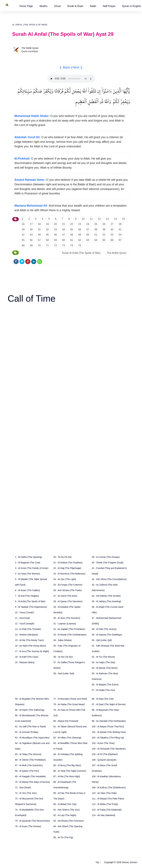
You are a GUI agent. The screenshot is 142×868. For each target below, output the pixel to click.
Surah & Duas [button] (75, 6)
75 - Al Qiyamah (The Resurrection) (33, 821)
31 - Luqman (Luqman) (65, 624)
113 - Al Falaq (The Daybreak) (107, 810)
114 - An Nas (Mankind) (103, 815)
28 (120, 224)
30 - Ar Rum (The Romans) (67, 618)
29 (23, 229)
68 (23, 245)
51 (96, 235)
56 (31, 240)
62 (80, 240)
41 (120, 229)
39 (104, 229)
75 (80, 245)
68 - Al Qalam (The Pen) (27, 771)
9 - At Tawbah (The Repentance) (31, 607)
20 (55, 224)
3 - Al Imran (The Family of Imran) (32, 568)
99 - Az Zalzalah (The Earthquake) (109, 721)
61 (72, 240)
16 (23, 224)
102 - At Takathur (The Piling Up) (108, 738)
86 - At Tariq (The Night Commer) (70, 771)
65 (104, 240)
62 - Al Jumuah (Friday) (27, 732)
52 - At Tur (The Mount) (103, 657)
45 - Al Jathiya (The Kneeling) (106, 601)
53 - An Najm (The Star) (104, 662)
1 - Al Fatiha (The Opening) (29, 557)
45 (47, 235)
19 (47, 224)
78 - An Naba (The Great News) (69, 704)
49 (80, 235)
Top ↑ (98, 862)
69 (31, 245)
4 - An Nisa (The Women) (28, 574)
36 (80, 229)
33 (55, 229)
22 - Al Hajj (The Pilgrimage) (67, 568)
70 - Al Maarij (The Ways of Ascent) (33, 782)
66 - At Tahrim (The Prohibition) (31, 760)
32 (47, 229)
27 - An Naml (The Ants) (65, 596)
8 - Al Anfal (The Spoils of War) (30, 601)
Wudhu (43, 6)
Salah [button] (93, 6)
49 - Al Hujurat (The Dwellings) (107, 635)
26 (104, 224)
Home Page (26, 6)
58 (47, 240)
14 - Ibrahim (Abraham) (27, 635)
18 (39, 224)
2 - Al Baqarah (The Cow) (28, 563)
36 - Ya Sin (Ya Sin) (63, 657)
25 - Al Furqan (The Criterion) (68, 585)
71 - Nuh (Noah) (23, 788)
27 (112, 224)
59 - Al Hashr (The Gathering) (30, 710)
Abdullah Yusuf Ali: (28, 137)
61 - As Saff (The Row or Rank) (31, 727)
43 (31, 235)
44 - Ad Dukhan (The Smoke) (106, 596)
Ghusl (57, 6)
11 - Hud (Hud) (23, 618)
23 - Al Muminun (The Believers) (69, 574)
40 (112, 229)
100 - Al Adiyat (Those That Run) (108, 727)
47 (64, 235)
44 (39, 235)
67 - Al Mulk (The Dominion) (29, 765)
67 (120, 240)
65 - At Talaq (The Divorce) (28, 754)
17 (31, 224)
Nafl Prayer (109, 6)
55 (23, 240)
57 (39, 240)
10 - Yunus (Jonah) (24, 612)
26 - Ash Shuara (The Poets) (68, 590)
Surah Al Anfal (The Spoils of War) (81, 253)
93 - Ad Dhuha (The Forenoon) (69, 821)
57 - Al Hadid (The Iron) (103, 690)
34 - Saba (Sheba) (62, 640)
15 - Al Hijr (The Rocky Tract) (29, 640)
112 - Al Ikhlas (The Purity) (105, 804)
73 (64, 245)
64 (96, 240)
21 (64, 224)
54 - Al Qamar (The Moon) (105, 668)
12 (99, 219)
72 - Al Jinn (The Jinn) (26, 793)
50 (88, 235)
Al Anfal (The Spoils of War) (30, 25)
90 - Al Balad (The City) (65, 804)
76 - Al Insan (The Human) (28, 826)
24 (88, 224)
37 (88, 229)
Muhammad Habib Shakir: (32, 116)
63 (88, 240)
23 (80, 224)
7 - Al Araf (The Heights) (27, 596)
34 (64, 229)
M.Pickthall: (22, 159)
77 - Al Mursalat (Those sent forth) (70, 699)
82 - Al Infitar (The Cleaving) (67, 738)
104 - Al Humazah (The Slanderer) (109, 749)
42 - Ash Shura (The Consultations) (109, 579)
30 (31, 229)
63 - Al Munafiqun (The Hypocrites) (32, 738)
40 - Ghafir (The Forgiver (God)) (107, 563)
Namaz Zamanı (130, 862)
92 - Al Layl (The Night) (65, 815)
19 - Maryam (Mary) (25, 662)
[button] (26, 6)
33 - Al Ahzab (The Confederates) (70, 635)
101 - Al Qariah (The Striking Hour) (109, 732)
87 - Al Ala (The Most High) (67, 776)
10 (83, 219)
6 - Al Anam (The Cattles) (28, 590)
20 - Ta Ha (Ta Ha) (62, 557)
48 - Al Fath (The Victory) (104, 629)
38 (96, 229)
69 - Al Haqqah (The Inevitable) (31, 776)
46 (55, 235)
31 (39, 229)
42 (23, 235)
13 (107, 219)
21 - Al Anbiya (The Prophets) (68, 563)
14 (115, 219)
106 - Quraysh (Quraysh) (104, 760)
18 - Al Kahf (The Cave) (27, 657)
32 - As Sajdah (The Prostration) (69, 629)
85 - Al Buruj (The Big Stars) (67, 765)
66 (112, 240)
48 (72, 235)
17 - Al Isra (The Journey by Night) (32, 651)
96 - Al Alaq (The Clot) (103, 699)
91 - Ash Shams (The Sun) (67, 810)
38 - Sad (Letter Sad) (64, 673)
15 (124, 219)
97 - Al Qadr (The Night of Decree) (109, 704)
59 (55, 240)
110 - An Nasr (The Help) (104, 793)
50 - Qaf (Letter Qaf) (102, 640)
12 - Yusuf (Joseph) (25, 624)
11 (91, 219)
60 (64, 240)
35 (72, 229)
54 (120, 235)
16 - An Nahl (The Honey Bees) (31, 646)
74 (72, 245)
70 (39, 245)
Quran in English (132, 6)
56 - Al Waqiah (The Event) (105, 685)
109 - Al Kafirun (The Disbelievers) (109, 788)
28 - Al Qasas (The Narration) (68, 601)
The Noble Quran (30, 48)
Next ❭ (78, 67)
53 (112, 235)
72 (55, 245)
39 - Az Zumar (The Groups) (106, 557)
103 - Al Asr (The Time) (103, 743)
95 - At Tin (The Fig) (63, 837)
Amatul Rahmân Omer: (30, 180)
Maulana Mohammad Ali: (31, 206)
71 (47, 245)
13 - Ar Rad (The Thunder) (28, 629)
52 (104, 235)
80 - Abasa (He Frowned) (66, 721)
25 (96, 224)
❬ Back (65, 67)
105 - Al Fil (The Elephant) (105, 754)
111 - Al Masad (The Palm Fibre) (108, 799)
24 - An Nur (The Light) (65, 579)
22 (72, 224)
